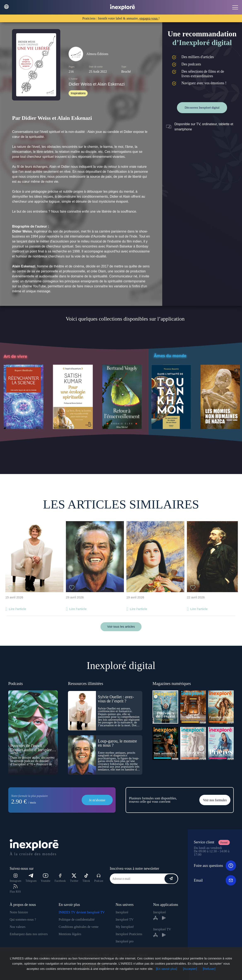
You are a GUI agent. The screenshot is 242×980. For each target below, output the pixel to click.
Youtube (45, 878)
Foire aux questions (215, 866)
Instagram (16, 878)
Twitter (74, 878)
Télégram (31, 878)
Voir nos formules (215, 800)
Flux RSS (15, 889)
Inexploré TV (125, 919)
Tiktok (86, 878)
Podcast (99, 878)
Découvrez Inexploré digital (202, 108)
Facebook (60, 878)
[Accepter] (190, 969)
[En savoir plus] (166, 969)
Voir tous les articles (121, 627)
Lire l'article (17, 609)
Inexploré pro (125, 941)
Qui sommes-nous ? (23, 919)
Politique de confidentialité (77, 919)
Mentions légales (70, 934)
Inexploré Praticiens (129, 934)
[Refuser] (209, 969)
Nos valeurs (18, 927)
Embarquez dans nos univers (29, 934)
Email (215, 880)
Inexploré (122, 912)
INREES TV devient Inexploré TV (82, 912)
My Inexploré (125, 927)
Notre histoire (19, 912)
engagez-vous (149, 18)
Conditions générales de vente (79, 927)
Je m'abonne (97, 800)
